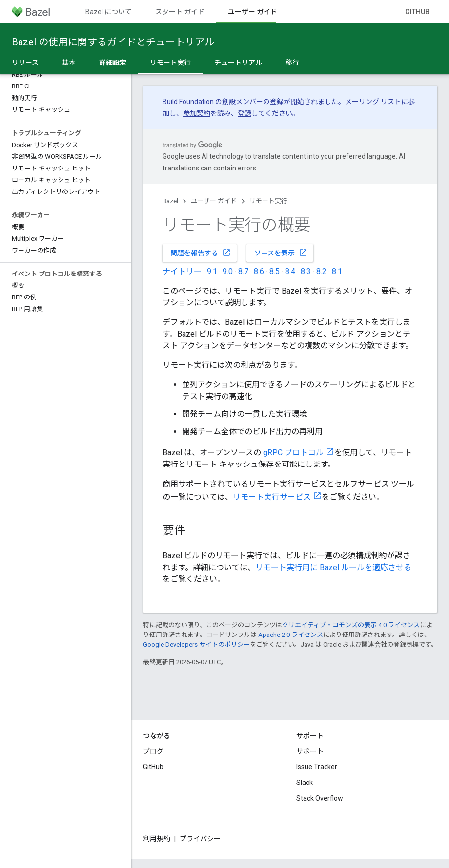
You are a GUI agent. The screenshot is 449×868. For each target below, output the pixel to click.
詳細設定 (113, 63)
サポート (310, 751)
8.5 (275, 271)
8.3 (306, 271)
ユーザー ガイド (214, 201)
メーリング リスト (373, 102)
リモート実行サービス (272, 497)
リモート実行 (268, 201)
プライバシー (200, 839)
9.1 (212, 271)
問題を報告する (201, 253)
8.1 (337, 271)
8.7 (243, 271)
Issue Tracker (317, 767)
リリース (25, 63)
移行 (292, 63)
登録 (245, 113)
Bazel (170, 201)
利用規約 (157, 839)
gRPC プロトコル (293, 453)
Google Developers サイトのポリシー (196, 645)
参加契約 (197, 113)
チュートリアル (238, 63)
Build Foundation (188, 102)
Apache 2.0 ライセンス (291, 635)
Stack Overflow (320, 798)
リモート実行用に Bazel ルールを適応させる (333, 567)
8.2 (321, 271)
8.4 (290, 271)
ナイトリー (182, 271)
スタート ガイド (180, 12)
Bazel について (109, 12)
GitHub (417, 12)
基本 (69, 63)
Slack (305, 783)
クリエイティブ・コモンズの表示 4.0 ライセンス (351, 625)
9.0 (228, 271)
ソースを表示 (281, 253)
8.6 (259, 271)
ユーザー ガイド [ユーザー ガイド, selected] (253, 12)
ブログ (153, 751)
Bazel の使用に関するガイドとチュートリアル (113, 42)
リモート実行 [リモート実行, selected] (170, 63)
